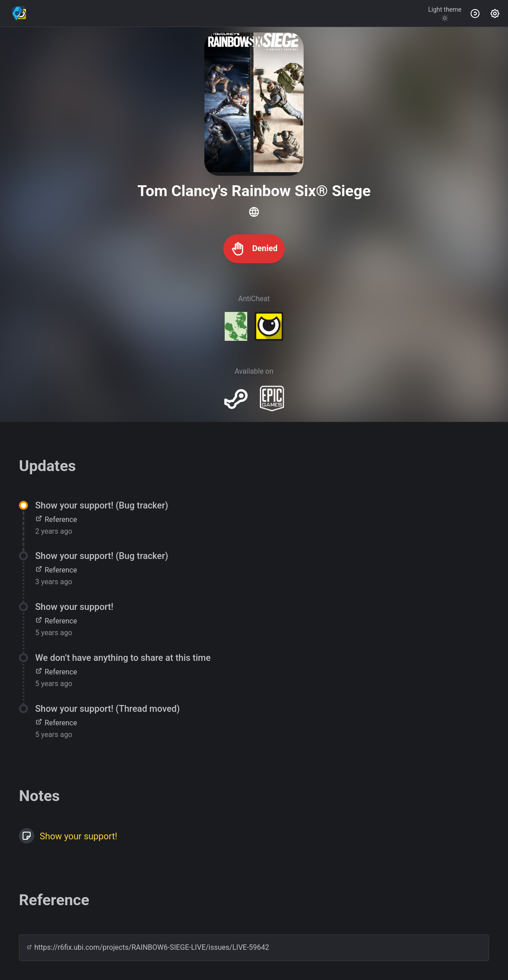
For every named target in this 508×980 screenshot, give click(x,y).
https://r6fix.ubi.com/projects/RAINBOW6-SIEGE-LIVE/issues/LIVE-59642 (148, 947)
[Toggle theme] (445, 14)
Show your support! (79, 836)
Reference (56, 520)
